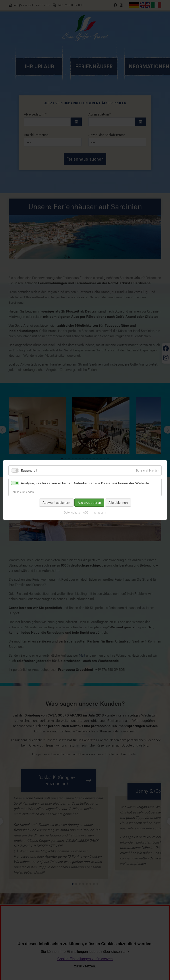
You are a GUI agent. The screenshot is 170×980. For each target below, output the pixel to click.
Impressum (99, 513)
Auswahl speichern (56, 503)
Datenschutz (72, 513)
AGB (86, 513)
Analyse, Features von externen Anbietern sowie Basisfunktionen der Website (85, 483)
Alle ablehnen (118, 503)
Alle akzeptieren (89, 503)
